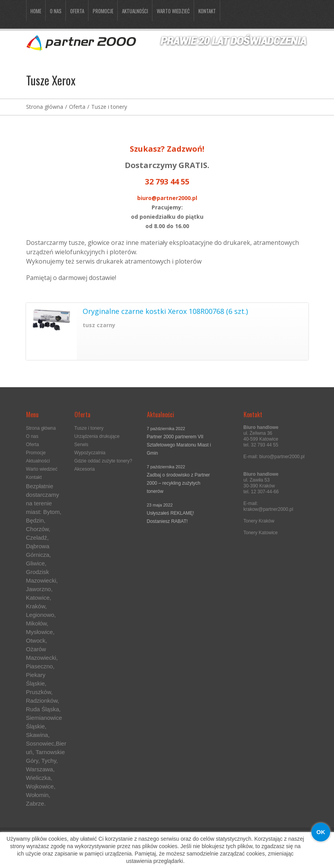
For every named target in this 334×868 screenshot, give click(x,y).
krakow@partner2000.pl (269, 509)
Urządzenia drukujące (97, 436)
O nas (56, 11)
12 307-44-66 (265, 492)
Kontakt (207, 11)
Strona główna (45, 107)
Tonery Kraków (259, 521)
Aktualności (135, 11)
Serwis (81, 445)
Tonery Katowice (261, 533)
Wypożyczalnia (90, 453)
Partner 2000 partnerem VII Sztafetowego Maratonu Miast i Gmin (179, 445)
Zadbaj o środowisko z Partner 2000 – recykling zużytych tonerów (178, 483)
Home (36, 11)
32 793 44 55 (167, 182)
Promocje (103, 11)
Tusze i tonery (109, 107)
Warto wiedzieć (173, 11)
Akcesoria (85, 469)
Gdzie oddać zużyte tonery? (103, 461)
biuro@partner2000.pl (167, 198)
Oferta (77, 11)
